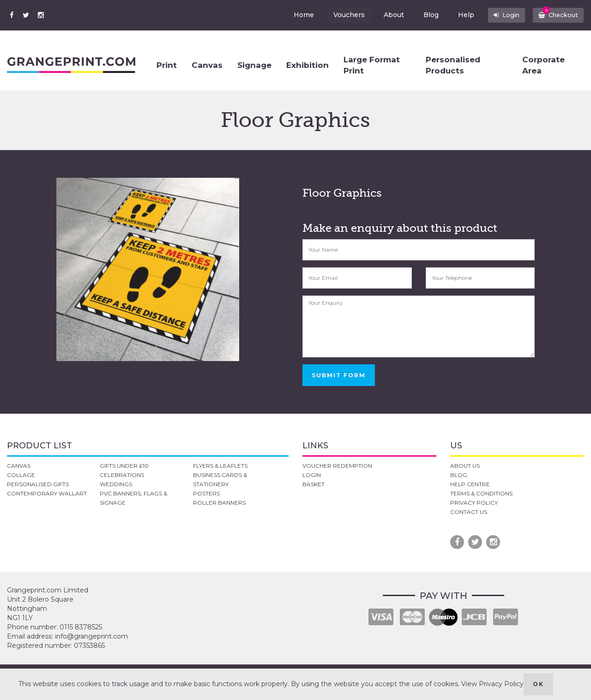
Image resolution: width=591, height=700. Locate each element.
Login (501, 15)
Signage (254, 65)
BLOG (459, 475)
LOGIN (312, 475)
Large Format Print (372, 65)
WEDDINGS (116, 484)
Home (296, 15)
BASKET (314, 484)
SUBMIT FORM (339, 375)
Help (459, 15)
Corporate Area (543, 65)
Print (167, 65)
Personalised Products (453, 65)
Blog (424, 15)
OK (538, 684)
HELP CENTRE (470, 484)
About (386, 15)
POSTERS (206, 493)
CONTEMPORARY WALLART (47, 493)
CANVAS (19, 466)
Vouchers (341, 15)
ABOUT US (465, 466)
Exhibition (308, 65)
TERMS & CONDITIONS (481, 493)
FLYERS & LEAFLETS (220, 466)
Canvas (207, 65)
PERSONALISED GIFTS (38, 484)
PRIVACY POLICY (474, 503)
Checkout (556, 13)
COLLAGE (21, 475)
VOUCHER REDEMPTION (337, 466)
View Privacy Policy (492, 684)
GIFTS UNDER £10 (124, 466)
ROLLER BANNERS (219, 503)
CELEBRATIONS (122, 475)
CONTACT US (469, 512)
